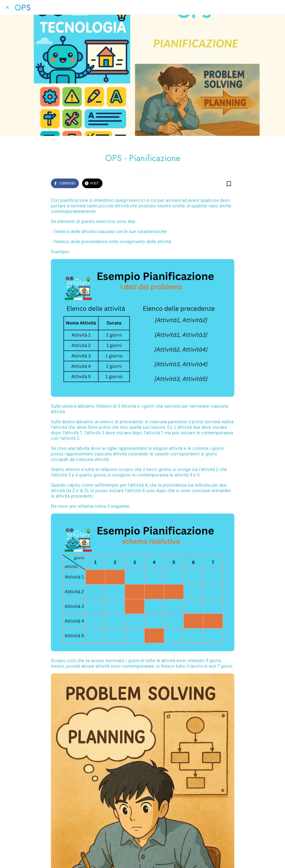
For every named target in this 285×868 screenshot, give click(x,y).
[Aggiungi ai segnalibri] (229, 184)
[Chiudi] (7, 7)
